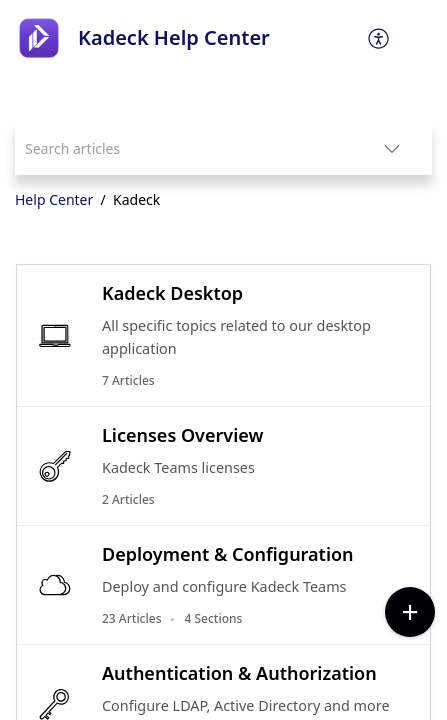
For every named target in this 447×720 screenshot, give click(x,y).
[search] (183, 148)
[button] (379, 38)
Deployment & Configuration (228, 554)
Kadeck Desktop (172, 293)
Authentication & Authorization (239, 673)
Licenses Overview (182, 435)
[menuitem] (379, 38)
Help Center (54, 199)
